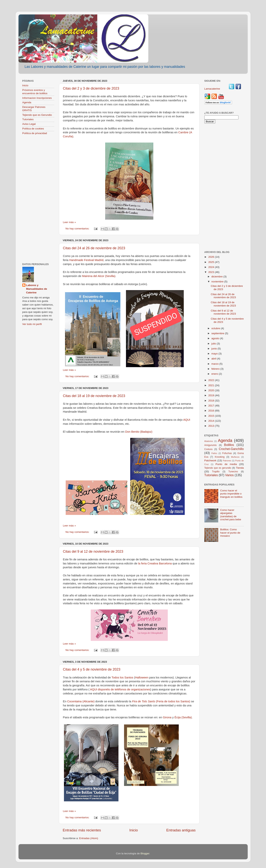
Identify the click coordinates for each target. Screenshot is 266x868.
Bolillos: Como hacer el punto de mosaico (230, 533)
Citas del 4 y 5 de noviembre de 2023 (92, 669)
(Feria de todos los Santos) (161, 701)
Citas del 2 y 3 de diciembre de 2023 (91, 88)
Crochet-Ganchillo (231, 449)
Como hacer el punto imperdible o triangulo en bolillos (231, 494)
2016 (211, 411)
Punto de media (226, 464)
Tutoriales (28, 119)
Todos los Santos (122, 677)
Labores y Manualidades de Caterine (37, 289)
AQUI (187, 420)
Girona (167, 717)
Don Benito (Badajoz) (139, 432)
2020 (211, 390)
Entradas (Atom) (89, 838)
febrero (216, 369)
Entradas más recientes (82, 830)
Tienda (240, 468)
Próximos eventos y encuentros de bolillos (35, 92)
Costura (209, 449)
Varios (229, 475)
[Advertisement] (38, 199)
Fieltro (214, 453)
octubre (216, 328)
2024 (211, 267)
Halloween (142, 677)
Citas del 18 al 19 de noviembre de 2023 (94, 396)
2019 (211, 395)
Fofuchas (227, 453)
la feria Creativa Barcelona (155, 563)
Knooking (220, 457)
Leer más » (70, 222)
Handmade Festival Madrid (86, 260)
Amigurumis (211, 445)
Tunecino (233, 472)
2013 (211, 426)
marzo (215, 364)
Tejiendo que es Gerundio (37, 115)
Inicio (134, 830)
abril (214, 359)
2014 (211, 421)
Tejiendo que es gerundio (218, 468)
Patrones (227, 461)
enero (215, 374)
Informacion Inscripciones (37, 98)
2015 (211, 416)
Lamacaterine (213, 89)
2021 (211, 385)
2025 (211, 262)
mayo (215, 354)
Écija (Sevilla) (183, 717)
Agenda (27, 102)
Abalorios (209, 441)
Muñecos (235, 457)
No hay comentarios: (78, 229)
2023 (211, 272)
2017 (211, 406)
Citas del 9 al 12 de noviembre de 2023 (93, 552)
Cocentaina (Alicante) (81, 701)
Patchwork (210, 460)
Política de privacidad (35, 133)
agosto (216, 338)
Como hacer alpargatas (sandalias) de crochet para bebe (231, 515)
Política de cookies (33, 129)
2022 (211, 380)
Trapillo (216, 472)
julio (214, 344)
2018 (211, 401)
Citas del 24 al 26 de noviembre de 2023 (94, 248)
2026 (211, 257)
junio (215, 349)
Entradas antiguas (181, 830)
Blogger (145, 853)
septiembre (218, 333)
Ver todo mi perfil (32, 324)
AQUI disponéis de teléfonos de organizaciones (120, 689)
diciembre (217, 277)
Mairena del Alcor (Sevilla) (99, 276)
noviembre (218, 282)
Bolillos (229, 445)
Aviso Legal (29, 124)
